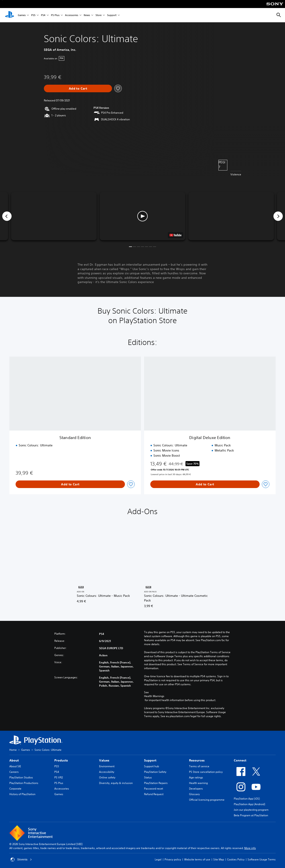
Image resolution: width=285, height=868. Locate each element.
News (87, 15)
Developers (196, 789)
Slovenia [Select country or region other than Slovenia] (21, 860)
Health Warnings (154, 696)
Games (22, 15)
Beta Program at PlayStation (251, 815)
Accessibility (107, 772)
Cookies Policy (236, 859)
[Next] (278, 216)
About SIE (15, 766)
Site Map (219, 859)
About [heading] (14, 760)
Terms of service (199, 766)
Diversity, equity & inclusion (116, 783)
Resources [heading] (197, 760)
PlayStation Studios (21, 777)
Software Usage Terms (262, 859)
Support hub (152, 766)
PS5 (33, 15)
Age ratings (196, 777)
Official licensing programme (207, 800)
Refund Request (154, 794)
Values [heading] (104, 760)
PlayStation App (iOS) (247, 799)
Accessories (72, 15)
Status (148, 777)
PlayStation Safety (155, 772)
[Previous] (7, 216)
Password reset (154, 789)
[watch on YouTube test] (175, 235)
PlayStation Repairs (156, 783)
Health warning (198, 783)
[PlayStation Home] (10, 15)
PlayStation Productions (24, 783)
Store (99, 15)
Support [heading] (150, 760)
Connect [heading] (240, 760)
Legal (158, 859)
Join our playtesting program (251, 810)
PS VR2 (59, 777)
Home (13, 750)
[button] (142, 216)
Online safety (107, 777)
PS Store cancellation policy (206, 772)
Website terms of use (197, 859)
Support (112, 15)
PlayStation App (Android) (249, 804)
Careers (14, 772)
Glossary (194, 794)
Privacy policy (173, 859)
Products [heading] (61, 760)
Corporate (15, 789)
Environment (107, 766)
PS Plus (55, 15)
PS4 (43, 15)
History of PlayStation (22, 794)
